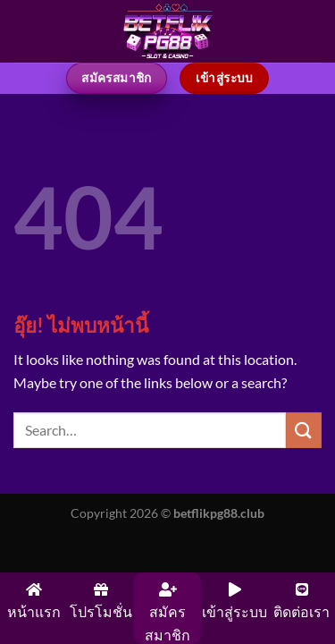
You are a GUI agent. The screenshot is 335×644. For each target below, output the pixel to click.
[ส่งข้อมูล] (304, 430)
